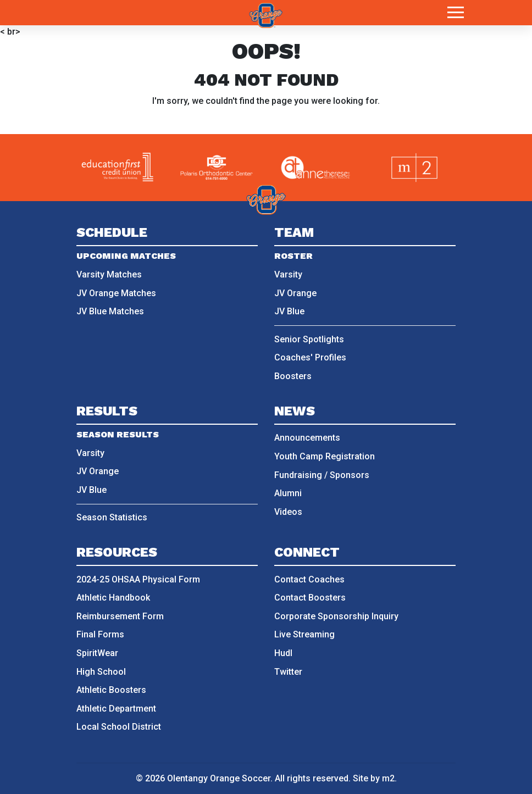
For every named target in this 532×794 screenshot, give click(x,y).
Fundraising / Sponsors (322, 475)
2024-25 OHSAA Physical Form (138, 579)
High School (101, 672)
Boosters (293, 376)
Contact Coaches (309, 579)
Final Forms (100, 634)
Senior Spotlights (309, 339)
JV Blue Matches (110, 311)
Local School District (119, 727)
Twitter (288, 672)
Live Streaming (304, 634)
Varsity (288, 274)
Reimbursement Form (120, 616)
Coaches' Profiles (310, 357)
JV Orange (295, 293)
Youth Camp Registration (325, 456)
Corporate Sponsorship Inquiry (336, 616)
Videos (288, 512)
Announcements (307, 438)
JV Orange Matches (116, 293)
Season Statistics (112, 517)
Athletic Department (116, 709)
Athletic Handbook (113, 598)
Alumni (288, 493)
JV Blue (289, 311)
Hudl (283, 653)
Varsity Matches (109, 274)
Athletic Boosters (111, 690)
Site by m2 (374, 778)
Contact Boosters (310, 598)
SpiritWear (97, 653)
